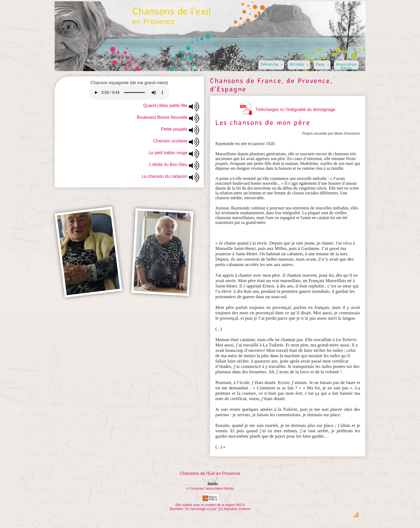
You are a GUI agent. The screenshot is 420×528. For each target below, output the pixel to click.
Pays (323, 64)
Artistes (300, 64)
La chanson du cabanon (165, 176)
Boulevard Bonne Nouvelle (162, 117)
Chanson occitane (170, 141)
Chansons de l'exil (172, 15)
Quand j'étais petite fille (165, 106)
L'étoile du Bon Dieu (168, 165)
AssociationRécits (346, 65)
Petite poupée (174, 129)
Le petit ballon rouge (168, 153)
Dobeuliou (325, 516)
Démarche (272, 64)
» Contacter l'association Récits (210, 488)
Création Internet (346, 516)
